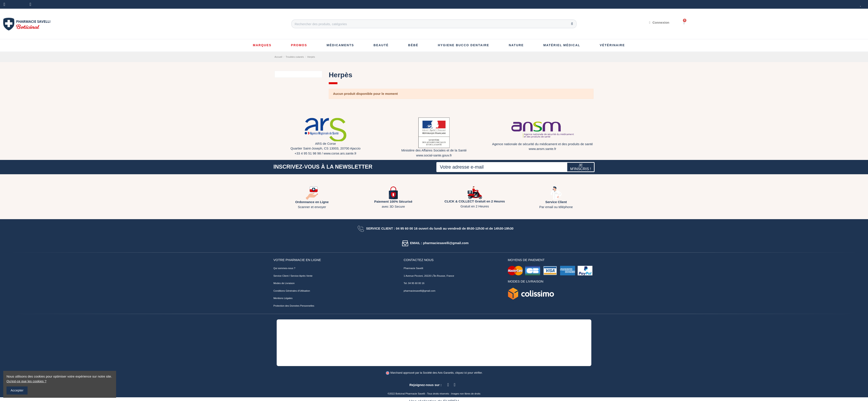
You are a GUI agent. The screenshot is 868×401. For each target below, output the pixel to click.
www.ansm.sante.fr (543, 149)
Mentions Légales (283, 298)
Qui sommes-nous (283, 268)
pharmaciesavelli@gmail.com (419, 291)
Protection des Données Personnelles (294, 306)
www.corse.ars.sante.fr (340, 153)
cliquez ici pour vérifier (469, 373)
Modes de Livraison (284, 283)
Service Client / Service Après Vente (293, 276)
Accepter (17, 390)
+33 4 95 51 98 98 (308, 153)
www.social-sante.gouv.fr (434, 155)
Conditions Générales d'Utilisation (292, 291)
